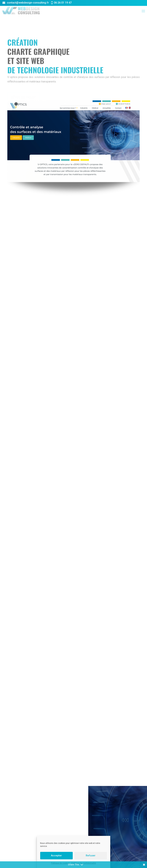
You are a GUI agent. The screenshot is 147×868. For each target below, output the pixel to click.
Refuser (91, 856)
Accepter (56, 856)
